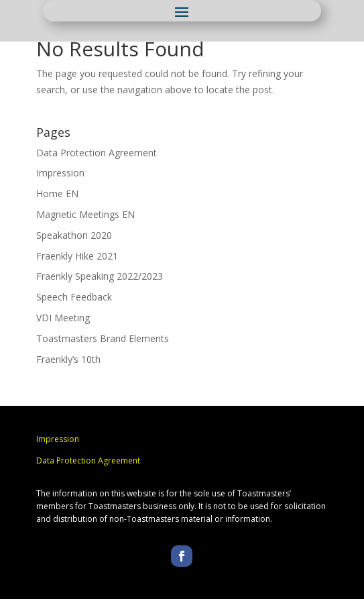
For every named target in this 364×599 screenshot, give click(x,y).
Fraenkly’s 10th (68, 359)
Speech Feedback (74, 297)
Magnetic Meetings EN (85, 214)
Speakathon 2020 (74, 235)
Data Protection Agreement (97, 153)
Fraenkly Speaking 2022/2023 (100, 276)
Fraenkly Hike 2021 (77, 256)
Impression (60, 173)
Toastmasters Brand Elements (103, 338)
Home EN (57, 194)
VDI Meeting (63, 318)
